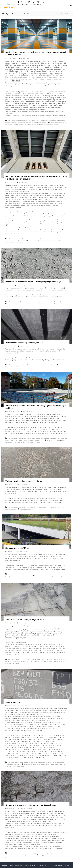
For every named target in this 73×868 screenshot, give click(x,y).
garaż (65, 123)
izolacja (41, 121)
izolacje (58, 440)
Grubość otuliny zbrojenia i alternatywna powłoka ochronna (31, 805)
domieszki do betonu (48, 764)
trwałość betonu (42, 123)
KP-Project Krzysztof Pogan (31, 2)
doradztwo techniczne (33, 661)
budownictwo (16, 121)
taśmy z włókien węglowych (13, 367)
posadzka (21, 125)
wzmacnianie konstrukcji (48, 365)
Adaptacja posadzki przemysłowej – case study (26, 620)
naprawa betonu (10, 241)
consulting (23, 438)
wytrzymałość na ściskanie (13, 764)
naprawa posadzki (48, 121)
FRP (64, 365)
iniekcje (53, 440)
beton (10, 121)
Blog (13, 659)
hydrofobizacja (40, 239)
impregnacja (24, 121)
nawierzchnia (9, 125)
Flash (45, 865)
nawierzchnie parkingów (47, 576)
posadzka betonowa (43, 507)
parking (56, 121)
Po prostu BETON (13, 702)
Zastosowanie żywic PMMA (17, 548)
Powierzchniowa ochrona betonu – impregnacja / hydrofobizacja (33, 282)
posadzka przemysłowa (19, 123)
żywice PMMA (39, 440)
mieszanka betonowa (58, 762)
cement (26, 762)
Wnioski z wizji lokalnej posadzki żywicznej (24, 481)
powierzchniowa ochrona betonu (34, 125)
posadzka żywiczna (31, 123)
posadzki (58, 576)
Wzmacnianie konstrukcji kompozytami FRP (25, 343)
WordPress (66, 865)
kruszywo (48, 762)
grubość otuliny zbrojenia (49, 438)
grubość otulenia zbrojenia (28, 239)
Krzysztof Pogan (25, 58)
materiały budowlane (47, 241)
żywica (56, 125)
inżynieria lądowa (33, 121)
